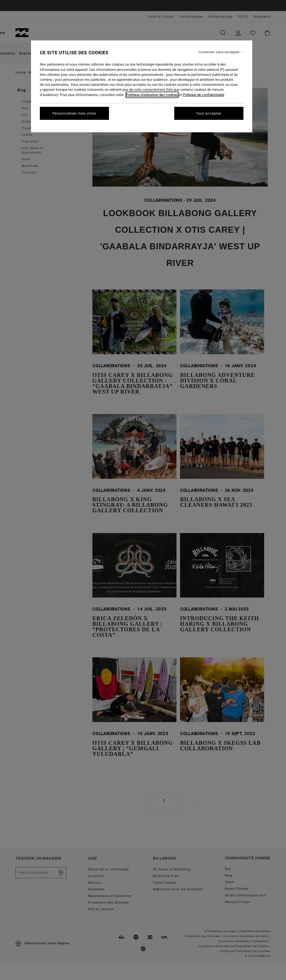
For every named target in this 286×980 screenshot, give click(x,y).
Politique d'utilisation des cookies (152, 95)
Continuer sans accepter (219, 52)
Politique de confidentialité (204, 95)
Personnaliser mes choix (74, 113)
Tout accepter (209, 113)
